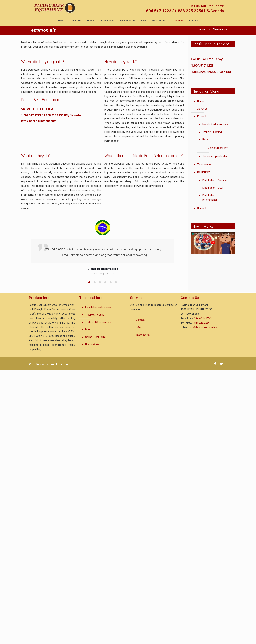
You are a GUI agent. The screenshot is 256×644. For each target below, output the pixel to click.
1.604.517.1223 (31, 115)
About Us (202, 109)
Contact (202, 208)
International (143, 335)
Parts (206, 139)
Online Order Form (218, 148)
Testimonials (204, 165)
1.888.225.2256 (53, 115)
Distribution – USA (213, 188)
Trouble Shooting (212, 132)
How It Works (92, 344)
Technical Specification (215, 156)
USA (138, 327)
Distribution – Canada (215, 180)
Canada (140, 320)
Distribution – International (210, 197)
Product (202, 116)
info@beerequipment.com (39, 121)
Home (202, 29)
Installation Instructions (215, 125)
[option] (103, 248)
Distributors (204, 172)
